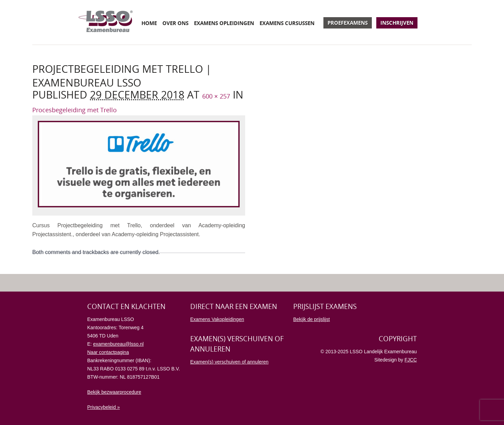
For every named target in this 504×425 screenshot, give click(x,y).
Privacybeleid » (104, 407)
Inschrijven (397, 23)
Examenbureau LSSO (106, 22)
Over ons (175, 23)
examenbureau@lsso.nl (118, 344)
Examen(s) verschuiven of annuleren (229, 362)
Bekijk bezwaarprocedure (114, 392)
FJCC (411, 360)
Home (149, 23)
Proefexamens (348, 23)
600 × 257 (216, 96)
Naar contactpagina (108, 352)
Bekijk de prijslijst (312, 319)
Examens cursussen (287, 23)
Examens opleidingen (224, 23)
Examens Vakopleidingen (217, 319)
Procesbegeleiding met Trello (75, 110)
